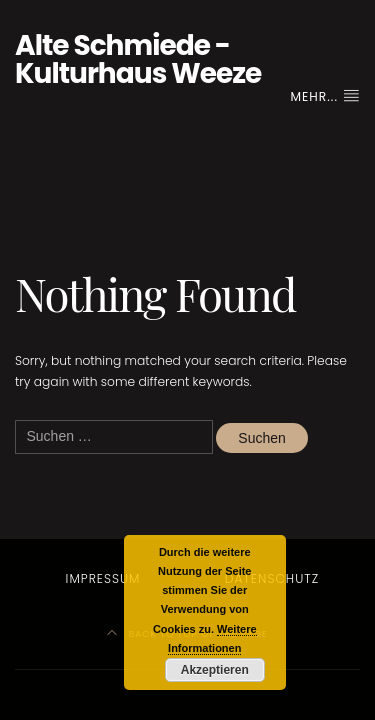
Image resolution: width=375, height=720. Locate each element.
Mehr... (326, 96)
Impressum (103, 578)
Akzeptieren (215, 670)
